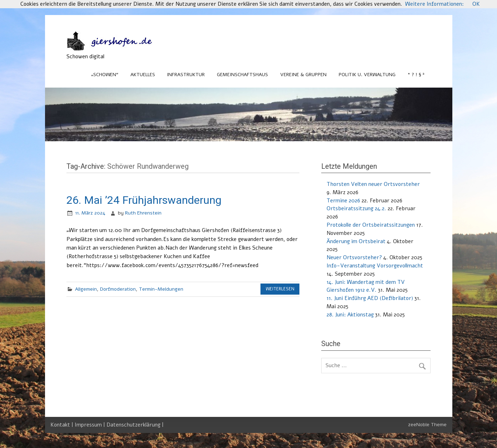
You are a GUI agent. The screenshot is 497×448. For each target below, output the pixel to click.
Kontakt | (63, 425)
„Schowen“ (105, 75)
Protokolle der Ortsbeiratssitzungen (371, 225)
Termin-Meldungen (161, 289)
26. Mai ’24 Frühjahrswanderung (144, 200)
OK (476, 4)
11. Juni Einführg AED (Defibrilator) (370, 298)
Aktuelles (143, 75)
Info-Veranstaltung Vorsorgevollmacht (375, 266)
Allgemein (86, 289)
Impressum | (91, 425)
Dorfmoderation (118, 289)
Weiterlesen (280, 289)
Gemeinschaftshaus (242, 75)
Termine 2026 (343, 201)
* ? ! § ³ (416, 75)
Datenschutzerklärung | (135, 425)
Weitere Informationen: (434, 4)
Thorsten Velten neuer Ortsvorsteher (373, 184)
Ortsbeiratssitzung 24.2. (356, 208)
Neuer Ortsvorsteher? (354, 257)
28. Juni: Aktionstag (350, 315)
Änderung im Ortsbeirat (356, 241)
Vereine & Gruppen (303, 75)
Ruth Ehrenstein (143, 213)
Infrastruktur (186, 75)
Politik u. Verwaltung (367, 75)
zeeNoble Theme (427, 425)
